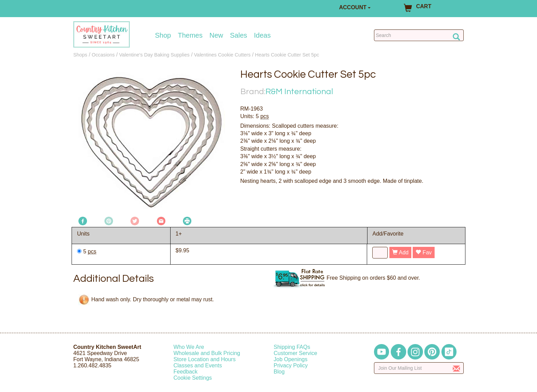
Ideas (263, 35)
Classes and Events (198, 365)
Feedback (186, 372)
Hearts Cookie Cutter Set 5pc (287, 55)
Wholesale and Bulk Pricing (207, 353)
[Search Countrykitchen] (419, 35)
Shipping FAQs (292, 347)
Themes (190, 35)
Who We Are (189, 347)
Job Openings (291, 359)
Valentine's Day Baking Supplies (154, 55)
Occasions (103, 55)
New (216, 35)
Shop (163, 35)
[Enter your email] (419, 368)
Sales (239, 35)
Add (400, 252)
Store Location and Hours (205, 359)
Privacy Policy (291, 365)
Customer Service (295, 353)
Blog (279, 372)
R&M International (299, 92)
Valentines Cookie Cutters (222, 55)
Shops (80, 55)
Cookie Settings (193, 378)
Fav (423, 252)
